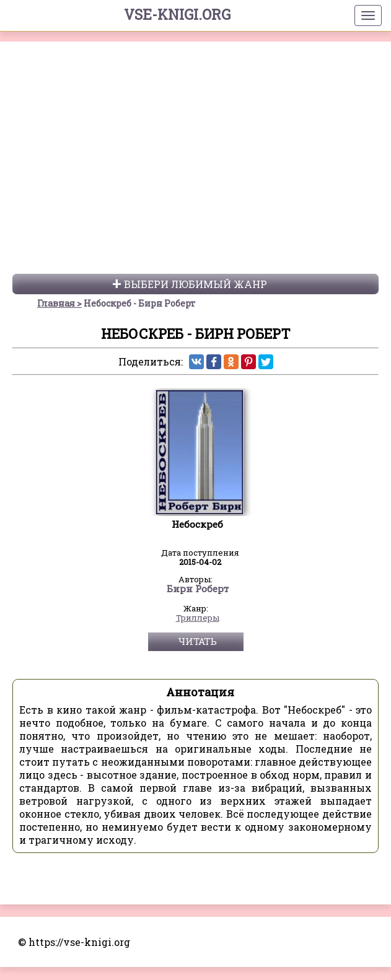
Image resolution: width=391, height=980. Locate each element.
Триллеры (198, 636)
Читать (197, 658)
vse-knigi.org (177, 14)
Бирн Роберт (198, 606)
